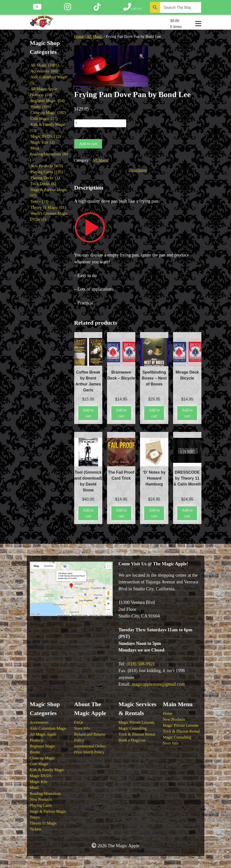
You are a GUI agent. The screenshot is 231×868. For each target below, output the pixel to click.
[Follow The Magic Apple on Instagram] (68, 8)
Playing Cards (41, 805)
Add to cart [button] (88, 413)
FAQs (79, 722)
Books (35, 752)
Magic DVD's (41, 776)
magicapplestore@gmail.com (158, 684)
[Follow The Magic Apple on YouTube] (37, 8)
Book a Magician (132, 740)
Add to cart (88, 144)
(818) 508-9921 (141, 664)
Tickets (36, 829)
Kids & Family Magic (47, 770)
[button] (142, 56)
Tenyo (35, 817)
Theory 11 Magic (43, 823)
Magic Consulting (133, 728)
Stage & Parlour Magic (48, 811)
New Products (41, 799)
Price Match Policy (89, 752)
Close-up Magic (43, 758)
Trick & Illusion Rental (137, 734)
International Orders (90, 746)
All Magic (95, 36)
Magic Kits (39, 782)
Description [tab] (138, 170)
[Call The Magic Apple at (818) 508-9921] (133, 8)
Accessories (39, 722)
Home (79, 36)
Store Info (82, 728)
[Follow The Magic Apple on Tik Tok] (97, 8)
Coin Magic (39, 764)
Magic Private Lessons (137, 722)
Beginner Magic (43, 746)
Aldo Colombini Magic (48, 728)
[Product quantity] (100, 123)
